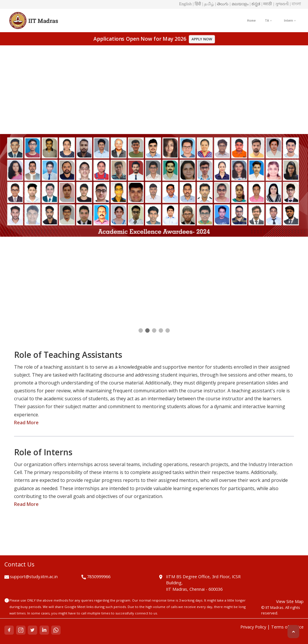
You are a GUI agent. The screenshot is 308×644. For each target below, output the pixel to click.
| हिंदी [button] (197, 4)
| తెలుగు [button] (222, 4)
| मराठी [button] (267, 4)
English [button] (185, 4)
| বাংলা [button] (295, 4)
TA (268, 20)
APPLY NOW (203, 39)
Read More (26, 423)
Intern (290, 20)
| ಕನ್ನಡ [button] (255, 4)
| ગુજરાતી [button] (281, 4)
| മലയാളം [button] (239, 4)
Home (251, 20)
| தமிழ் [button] (208, 4)
